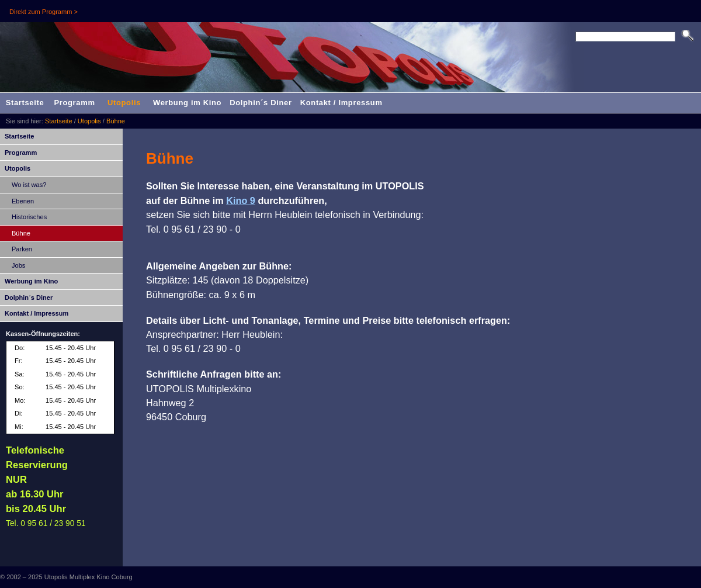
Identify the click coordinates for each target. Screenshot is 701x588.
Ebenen (23, 201)
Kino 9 (241, 200)
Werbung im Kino (187, 103)
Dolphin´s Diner (261, 103)
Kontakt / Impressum (341, 103)
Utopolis (124, 103)
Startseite (25, 103)
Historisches (29, 217)
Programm (74, 103)
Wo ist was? (29, 185)
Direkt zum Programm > (44, 12)
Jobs (18, 265)
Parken (22, 249)
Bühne (116, 121)
